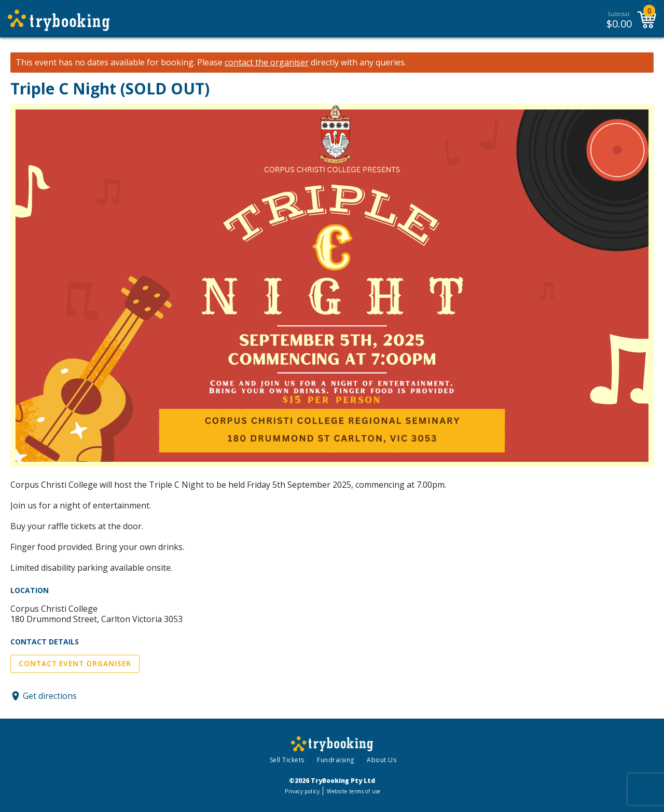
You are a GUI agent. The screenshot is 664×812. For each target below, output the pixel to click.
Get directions (50, 696)
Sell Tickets (287, 760)
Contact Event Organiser (75, 664)
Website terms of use (354, 791)
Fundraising (336, 760)
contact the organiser (267, 63)
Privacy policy (302, 791)
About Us (382, 760)
